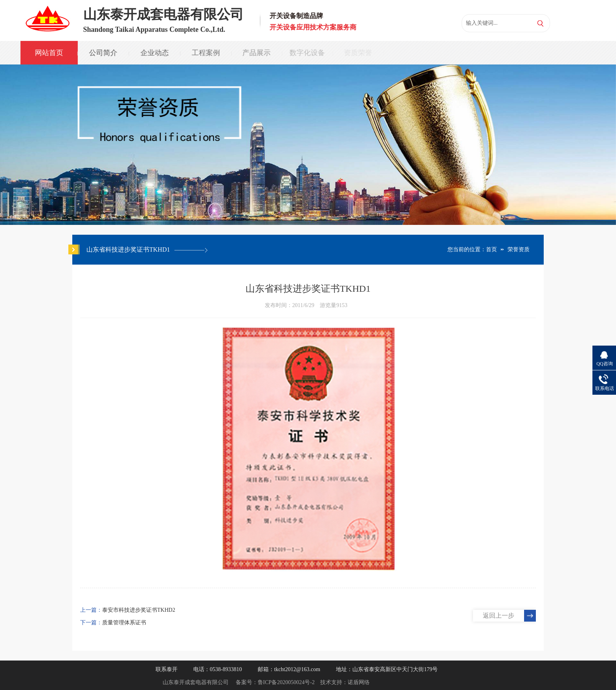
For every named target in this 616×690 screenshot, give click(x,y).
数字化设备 (306, 53)
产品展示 (255, 53)
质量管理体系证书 (124, 623)
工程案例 (205, 53)
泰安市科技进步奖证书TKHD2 (139, 610)
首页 (491, 249)
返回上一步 (499, 615)
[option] (308, 145)
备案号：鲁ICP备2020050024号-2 (275, 682)
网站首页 (49, 53)
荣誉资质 (519, 249)
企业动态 (154, 53)
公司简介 (103, 53)
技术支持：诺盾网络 (345, 682)
